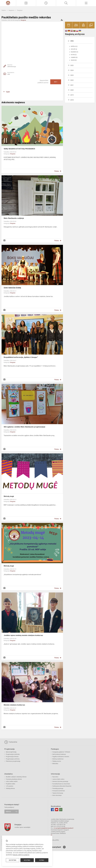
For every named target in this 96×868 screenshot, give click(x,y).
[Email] (61, 810)
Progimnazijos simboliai (13, 754)
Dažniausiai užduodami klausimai (62, 786)
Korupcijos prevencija (59, 791)
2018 (72, 100)
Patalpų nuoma (57, 761)
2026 (72, 41)
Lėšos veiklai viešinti (12, 781)
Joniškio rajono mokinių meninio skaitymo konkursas (23, 635)
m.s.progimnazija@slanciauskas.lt (64, 828)
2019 (72, 95)
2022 (72, 80)
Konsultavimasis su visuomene (61, 784)
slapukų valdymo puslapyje (21, 855)
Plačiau (57, 171)
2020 (72, 90)
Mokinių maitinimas (58, 759)
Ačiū (56, 82)
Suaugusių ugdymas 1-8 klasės (61, 752)
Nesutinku (27, 860)
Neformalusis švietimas (59, 754)
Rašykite (8, 812)
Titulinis (4, 10)
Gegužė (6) (74, 49)
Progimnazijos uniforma (13, 759)
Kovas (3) (74, 55)
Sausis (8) (74, 60)
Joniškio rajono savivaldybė (22, 827)
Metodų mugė (9, 496)
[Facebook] (53, 810)
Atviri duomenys (57, 795)
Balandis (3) (75, 52)
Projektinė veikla (10, 784)
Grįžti (8, 92)
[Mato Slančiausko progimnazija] (8, 3)
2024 (72, 70)
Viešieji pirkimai (10, 788)
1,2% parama (10, 786)
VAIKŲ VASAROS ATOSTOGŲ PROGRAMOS (19, 149)
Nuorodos (55, 777)
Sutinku (42, 860)
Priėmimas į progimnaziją (13, 761)
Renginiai (20, 10)
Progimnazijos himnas (12, 757)
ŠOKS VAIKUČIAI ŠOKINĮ (12, 288)
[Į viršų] (64, 847)
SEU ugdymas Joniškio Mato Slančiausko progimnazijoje (24, 427)
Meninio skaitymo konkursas (14, 705)
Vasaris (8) (74, 57)
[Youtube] (57, 810)
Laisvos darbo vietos (58, 779)
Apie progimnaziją (11, 752)
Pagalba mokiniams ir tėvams (61, 757)
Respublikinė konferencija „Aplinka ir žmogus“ (21, 357)
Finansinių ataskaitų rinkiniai (14, 779)
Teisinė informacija (58, 793)
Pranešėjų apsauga (58, 788)
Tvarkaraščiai (11, 742)
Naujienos (12, 10)
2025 (72, 65)
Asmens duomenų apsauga (60, 781)
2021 (72, 85)
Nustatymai (13, 860)
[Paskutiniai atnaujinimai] (46, 3)
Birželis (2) (74, 46)
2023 (72, 75)
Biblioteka (55, 764)
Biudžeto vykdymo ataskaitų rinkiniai (16, 777)
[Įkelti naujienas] (26, 3)
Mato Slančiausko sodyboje (14, 218)
